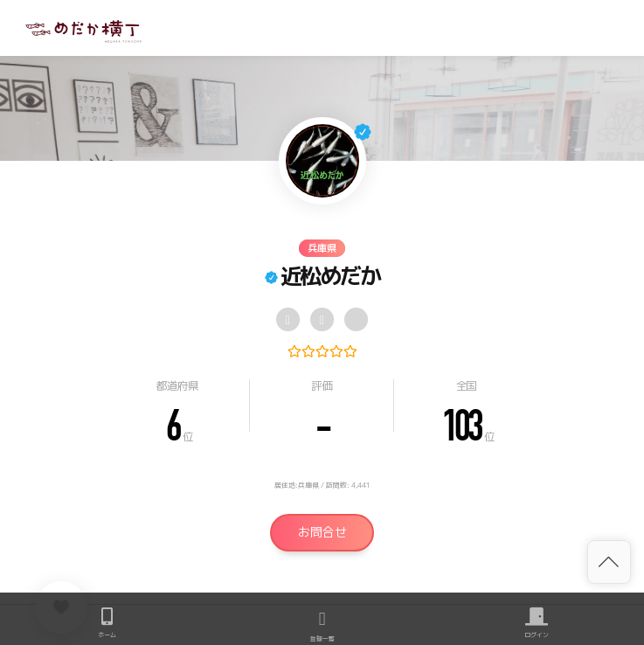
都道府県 (177, 385)
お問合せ (322, 532)
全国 (467, 385)
